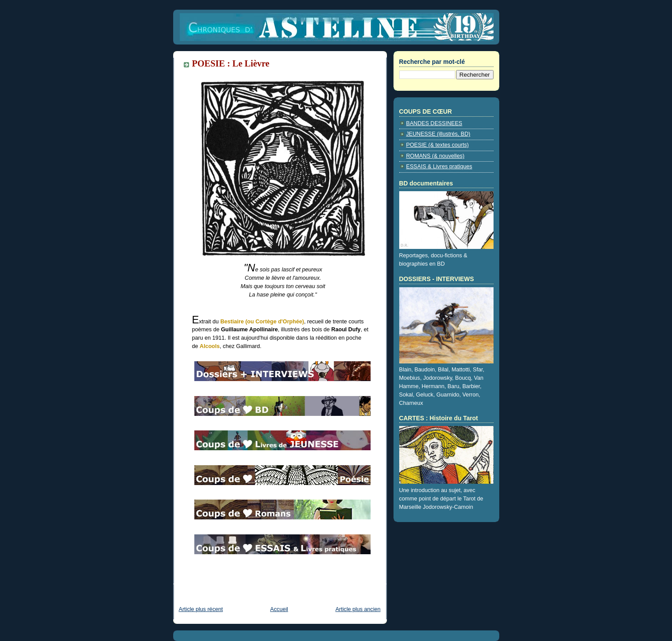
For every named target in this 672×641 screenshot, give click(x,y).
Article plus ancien (358, 609)
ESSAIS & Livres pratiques (439, 167)
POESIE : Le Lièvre (231, 63)
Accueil (279, 609)
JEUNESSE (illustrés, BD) (438, 134)
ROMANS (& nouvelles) (435, 156)
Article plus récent (201, 609)
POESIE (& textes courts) (438, 145)
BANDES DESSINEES (434, 123)
